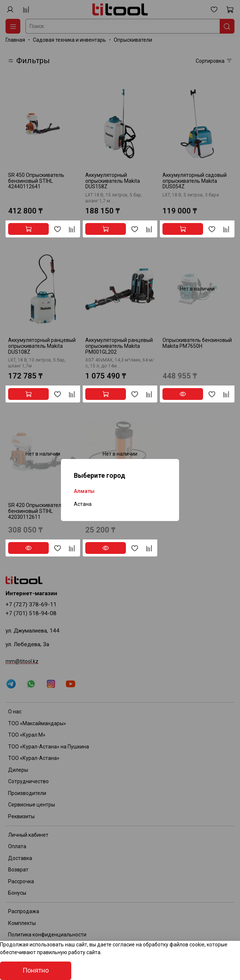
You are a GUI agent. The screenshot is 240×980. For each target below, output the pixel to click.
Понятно (36, 970)
